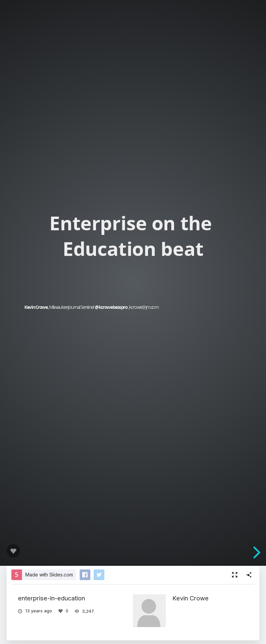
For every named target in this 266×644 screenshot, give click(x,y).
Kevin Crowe (190, 598)
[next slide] (256, 552)
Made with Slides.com (49, 575)
